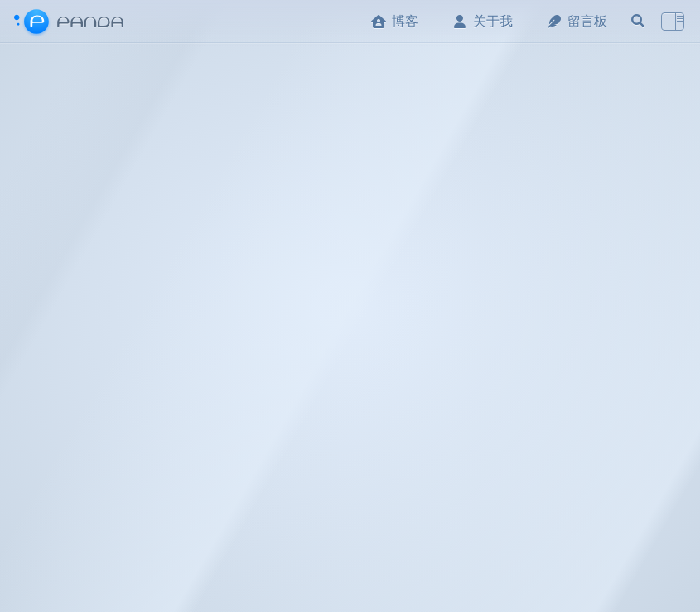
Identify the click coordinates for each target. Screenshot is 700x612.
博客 (394, 21)
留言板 (577, 21)
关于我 (482, 21)
